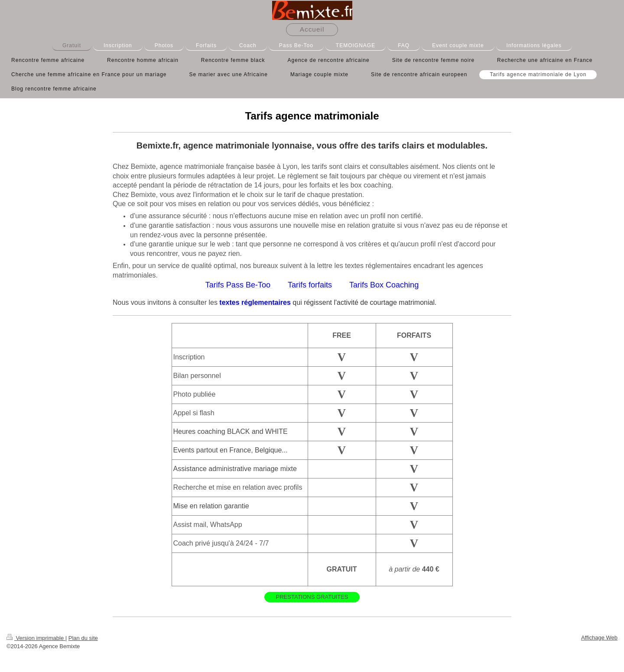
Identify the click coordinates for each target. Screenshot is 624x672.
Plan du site (83, 638)
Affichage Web (599, 638)
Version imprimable (36, 638)
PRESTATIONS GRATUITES (312, 597)
